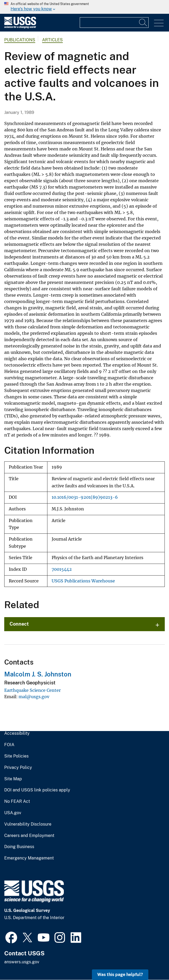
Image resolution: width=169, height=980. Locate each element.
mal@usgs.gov (34, 697)
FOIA (9, 745)
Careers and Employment (29, 836)
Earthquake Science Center (32, 690)
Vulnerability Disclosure (28, 824)
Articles (52, 40)
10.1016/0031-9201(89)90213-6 (85, 497)
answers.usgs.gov (22, 962)
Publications (20, 40)
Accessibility (17, 733)
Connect (19, 624)
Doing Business (19, 847)
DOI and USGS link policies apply (37, 790)
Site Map (13, 779)
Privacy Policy (18, 768)
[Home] (20, 27)
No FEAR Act (17, 801)
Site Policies (16, 756)
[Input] (114, 23)
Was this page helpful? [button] (120, 975)
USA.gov (13, 813)
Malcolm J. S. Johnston (38, 674)
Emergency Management (29, 858)
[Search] (143, 23)
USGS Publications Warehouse (83, 581)
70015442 (62, 569)
